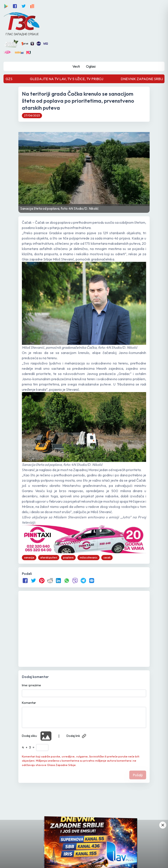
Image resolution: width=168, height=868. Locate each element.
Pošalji (138, 775)
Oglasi (91, 66)
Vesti (76, 66)
